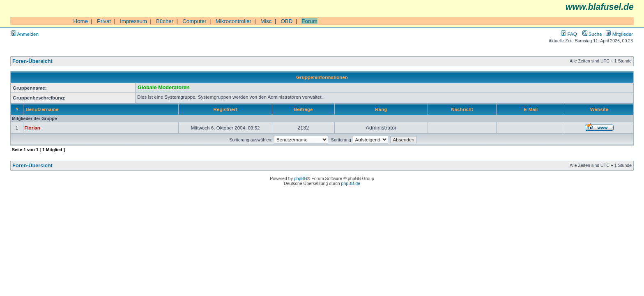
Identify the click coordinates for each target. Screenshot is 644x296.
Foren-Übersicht (32, 61)
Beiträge (303, 109)
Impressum (133, 21)
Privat (104, 21)
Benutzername (42, 109)
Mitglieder (619, 34)
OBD (286, 21)
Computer (194, 21)
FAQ (569, 34)
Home (80, 21)
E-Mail (531, 109)
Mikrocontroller (233, 21)
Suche (592, 34)
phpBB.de (351, 183)
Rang (381, 109)
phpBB (301, 178)
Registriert (225, 109)
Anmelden (25, 34)
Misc (266, 21)
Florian (32, 128)
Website (599, 109)
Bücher (165, 21)
